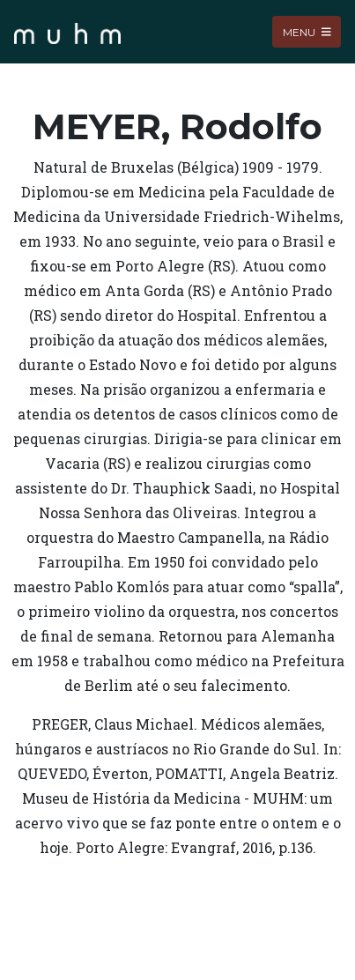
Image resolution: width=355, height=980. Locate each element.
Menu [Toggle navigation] (307, 31)
